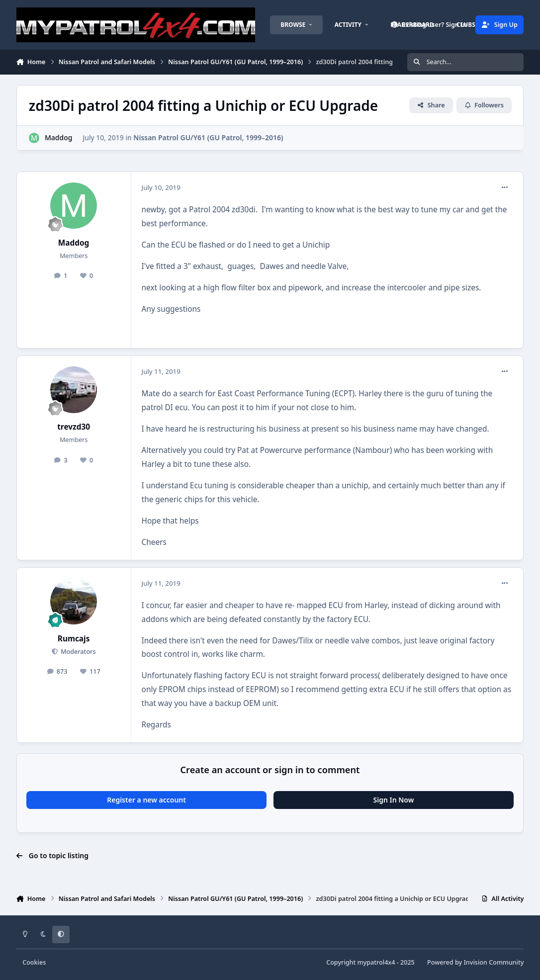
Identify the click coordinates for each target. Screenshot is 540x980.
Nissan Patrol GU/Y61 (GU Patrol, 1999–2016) (208, 137)
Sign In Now (393, 800)
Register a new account (146, 800)
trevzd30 (74, 427)
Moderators (78, 652)
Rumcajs (74, 639)
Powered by (475, 962)
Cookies (34, 962)
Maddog (58, 137)
